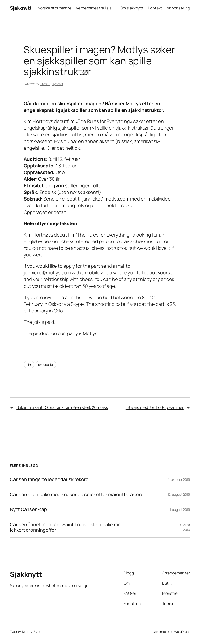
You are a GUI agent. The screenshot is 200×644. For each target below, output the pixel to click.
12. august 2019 (179, 494)
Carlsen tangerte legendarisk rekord (49, 480)
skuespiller (46, 365)
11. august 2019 (179, 510)
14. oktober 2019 (178, 480)
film (29, 365)
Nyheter (58, 84)
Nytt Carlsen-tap (28, 510)
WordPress (182, 632)
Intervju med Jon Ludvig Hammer (155, 407)
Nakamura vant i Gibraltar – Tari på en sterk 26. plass (62, 407)
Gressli (45, 84)
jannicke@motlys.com (106, 199)
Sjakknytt (21, 8)
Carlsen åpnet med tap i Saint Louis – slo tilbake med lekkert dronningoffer (67, 527)
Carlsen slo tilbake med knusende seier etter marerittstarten (76, 495)
